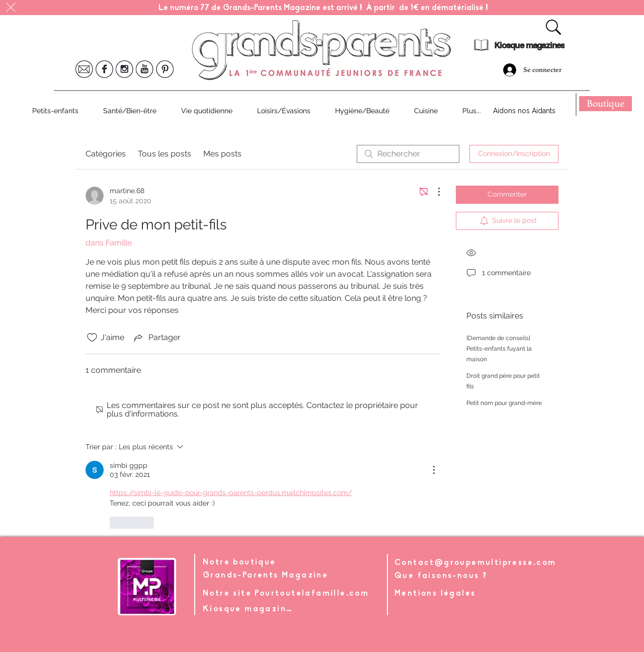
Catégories (106, 154)
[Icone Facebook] (104, 69)
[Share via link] (156, 338)
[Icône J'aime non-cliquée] (92, 338)
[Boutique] (606, 104)
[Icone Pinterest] (165, 69)
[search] (408, 154)
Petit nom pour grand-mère (504, 403)
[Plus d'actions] (434, 192)
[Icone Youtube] (145, 69)
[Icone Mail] (84, 69)
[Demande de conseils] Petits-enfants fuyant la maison (499, 349)
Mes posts (222, 154)
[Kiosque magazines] (529, 45)
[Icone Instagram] (125, 69)
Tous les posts (165, 154)
